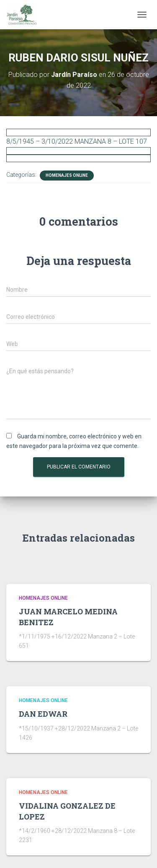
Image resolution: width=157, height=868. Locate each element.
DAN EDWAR (43, 714)
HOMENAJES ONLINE (67, 175)
